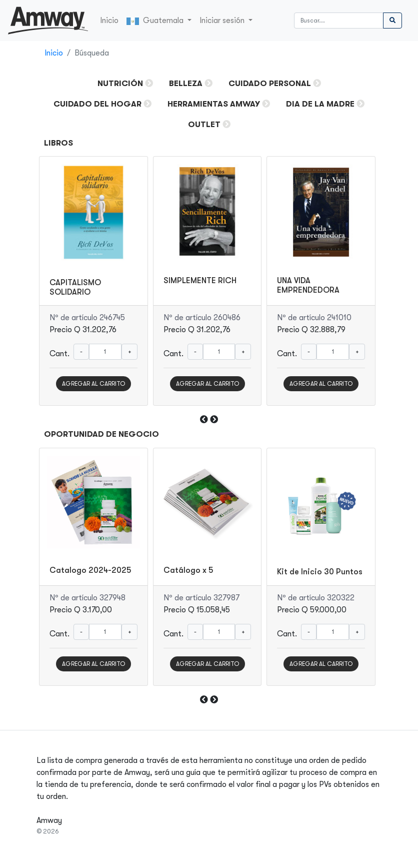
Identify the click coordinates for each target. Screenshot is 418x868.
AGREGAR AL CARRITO (93, 384)
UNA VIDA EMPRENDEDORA (308, 285)
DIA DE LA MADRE (320, 104)
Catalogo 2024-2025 (90, 570)
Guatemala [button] (156, 21)
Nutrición (120, 84)
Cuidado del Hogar (97, 104)
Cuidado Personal (270, 84)
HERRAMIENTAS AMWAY (214, 104)
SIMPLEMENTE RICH (200, 281)
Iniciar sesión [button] (223, 21)
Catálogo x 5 (188, 570)
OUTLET (204, 125)
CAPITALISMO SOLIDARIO (75, 287)
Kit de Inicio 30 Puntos (320, 572)
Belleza (186, 84)
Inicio (109, 21)
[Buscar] (339, 21)
